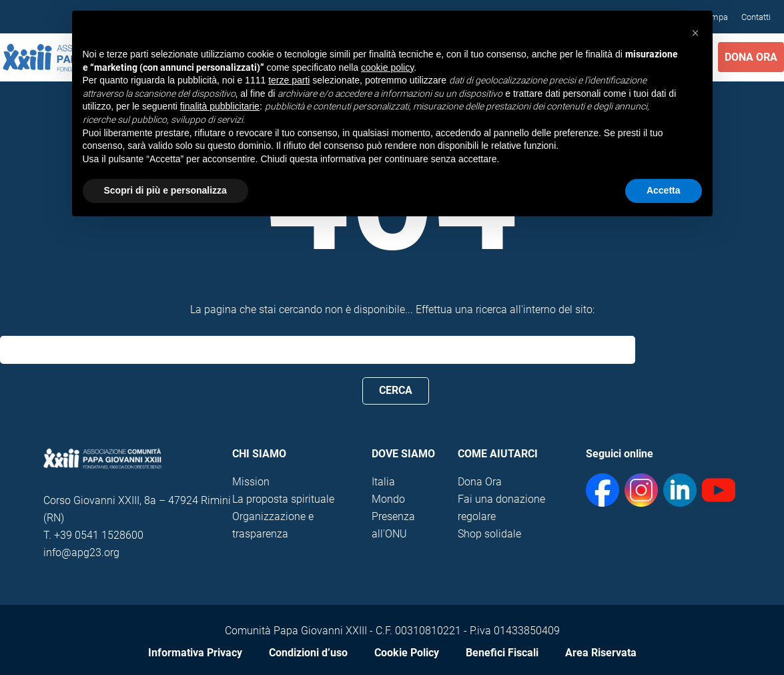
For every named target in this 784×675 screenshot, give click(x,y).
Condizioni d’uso (308, 653)
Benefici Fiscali (502, 653)
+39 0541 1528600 (99, 535)
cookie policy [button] (387, 67)
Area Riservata (601, 653)
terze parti (289, 80)
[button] (695, 32)
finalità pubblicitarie (220, 106)
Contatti (756, 17)
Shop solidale (489, 534)
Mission (251, 482)
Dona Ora (751, 57)
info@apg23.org (81, 552)
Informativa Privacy (195, 653)
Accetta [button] (664, 190)
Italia (383, 482)
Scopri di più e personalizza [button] (165, 190)
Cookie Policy (407, 653)
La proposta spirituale (283, 499)
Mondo (388, 499)
